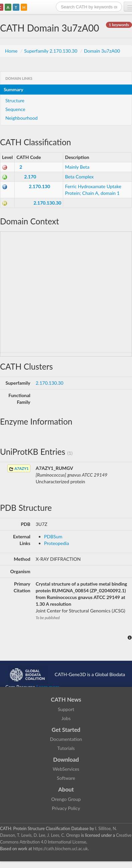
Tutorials (66, 748)
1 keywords (119, 25)
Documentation (66, 739)
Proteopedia (57, 543)
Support (66, 709)
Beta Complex (79, 177)
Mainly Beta (77, 167)
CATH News (66, 699)
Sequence (15, 109)
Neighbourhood (22, 118)
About (66, 789)
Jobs (66, 718)
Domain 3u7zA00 (102, 51)
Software (66, 778)
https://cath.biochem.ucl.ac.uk (60, 849)
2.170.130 (39, 186)
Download (66, 759)
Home (12, 51)
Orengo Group (66, 799)
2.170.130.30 (47, 203)
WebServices (66, 769)
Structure (15, 100)
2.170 (30, 177)
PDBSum (53, 536)
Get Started (66, 730)
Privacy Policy (66, 808)
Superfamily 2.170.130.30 (51, 51)
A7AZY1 (19, 469)
